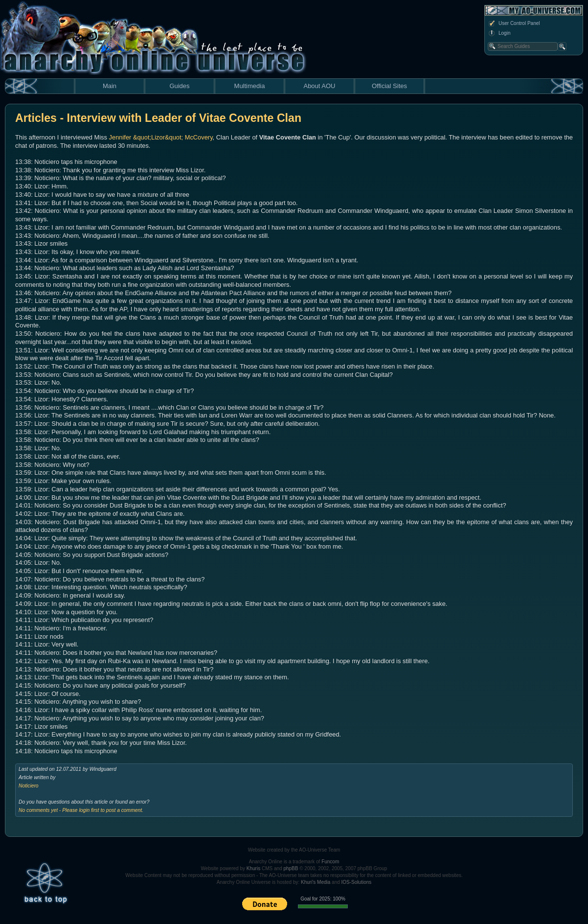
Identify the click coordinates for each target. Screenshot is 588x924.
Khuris (253, 868)
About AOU (319, 86)
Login (499, 33)
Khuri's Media (316, 882)
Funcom (330, 862)
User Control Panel (514, 23)
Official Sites (389, 86)
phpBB (291, 868)
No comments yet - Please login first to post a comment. (81, 810)
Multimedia (250, 86)
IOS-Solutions (357, 882)
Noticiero (29, 786)
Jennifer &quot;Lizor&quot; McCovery (161, 137)
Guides (179, 86)
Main (110, 86)
